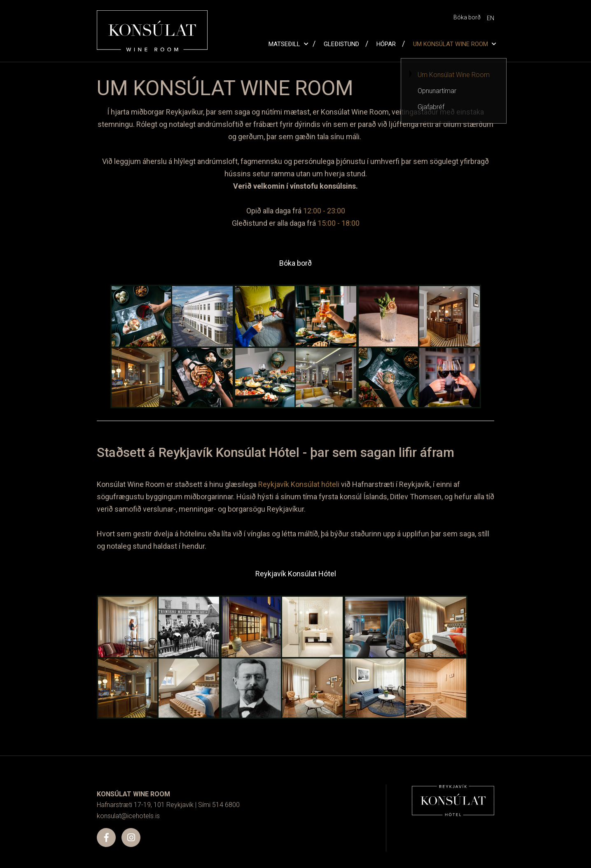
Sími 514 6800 (219, 805)
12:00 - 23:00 (324, 211)
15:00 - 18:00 (339, 223)
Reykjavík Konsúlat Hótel (296, 574)
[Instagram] (131, 838)
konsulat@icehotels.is (128, 816)
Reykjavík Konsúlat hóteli (299, 484)
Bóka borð (295, 263)
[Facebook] (106, 838)
